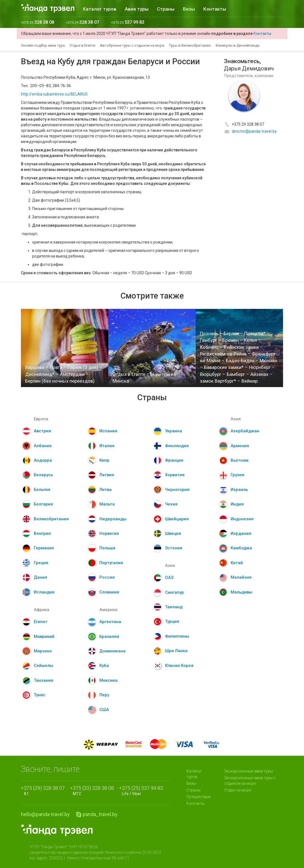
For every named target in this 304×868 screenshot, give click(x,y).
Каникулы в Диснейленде (238, 45)
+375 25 (128, 22)
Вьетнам (240, 460)
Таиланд (174, 607)
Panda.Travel (57, 830)
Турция (172, 621)
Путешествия (198, 797)
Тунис (40, 695)
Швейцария (177, 519)
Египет (41, 622)
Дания (40, 577)
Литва (106, 490)
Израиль (239, 490)
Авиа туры (137, 9)
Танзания (44, 680)
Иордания (241, 533)
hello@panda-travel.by (45, 814)
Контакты (215, 9)
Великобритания (51, 519)
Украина (173, 431)
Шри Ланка (176, 651)
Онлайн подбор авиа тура (43, 45)
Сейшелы (44, 666)
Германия (44, 548)
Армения (240, 446)
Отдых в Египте (82, 45)
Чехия (171, 504)
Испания (108, 431)
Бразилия (109, 636)
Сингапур (174, 592)
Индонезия (242, 519)
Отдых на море (238, 790)
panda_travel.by (100, 814)
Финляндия (177, 446)
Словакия (109, 592)
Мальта (107, 504)
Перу (104, 695)
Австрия (42, 431)
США (104, 710)
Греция (41, 563)
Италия (107, 446)
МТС (93, 790)
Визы (189, 9)
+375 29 (82, 22)
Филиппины (177, 636)
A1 (44, 790)
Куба (104, 666)
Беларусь (43, 475)
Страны (166, 9)
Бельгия (42, 490)
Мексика (108, 680)
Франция (174, 460)
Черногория (177, 490)
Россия (107, 577)
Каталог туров (100, 9)
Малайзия (241, 577)
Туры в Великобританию (190, 45)
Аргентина (110, 622)
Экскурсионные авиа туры (248, 771)
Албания (43, 446)
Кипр (104, 460)
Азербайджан (245, 431)
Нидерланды (113, 519)
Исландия (44, 592)
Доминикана (112, 651)
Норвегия (109, 533)
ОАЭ (169, 578)
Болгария (43, 504)
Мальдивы (241, 592)
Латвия (107, 475)
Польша (107, 548)
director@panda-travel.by (254, 131)
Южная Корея (179, 666)
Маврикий (44, 636)
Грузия (237, 475)
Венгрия (42, 533)
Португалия (111, 563)
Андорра (43, 460)
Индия (237, 504)
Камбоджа (241, 548)
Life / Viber (143, 790)
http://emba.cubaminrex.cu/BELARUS (54, 94)
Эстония (174, 548)
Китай (237, 563)
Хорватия (175, 475)
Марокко (43, 651)
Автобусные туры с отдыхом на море (132, 45)
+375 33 (38, 22)
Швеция (173, 533)
